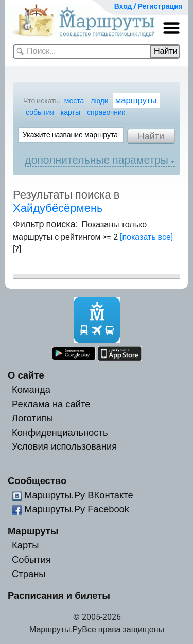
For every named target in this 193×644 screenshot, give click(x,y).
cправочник (106, 112)
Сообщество (37, 481)
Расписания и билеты (59, 595)
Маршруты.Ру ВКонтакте (79, 495)
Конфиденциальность (60, 432)
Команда (31, 390)
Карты (25, 545)
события (40, 112)
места (74, 101)
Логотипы (32, 418)
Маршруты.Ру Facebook (77, 509)
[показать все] (146, 237)
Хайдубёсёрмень (58, 208)
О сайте (26, 375)
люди (99, 101)
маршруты (136, 100)
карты (71, 112)
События (31, 559)
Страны (29, 574)
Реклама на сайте (51, 404)
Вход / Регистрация (148, 6)
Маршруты (33, 531)
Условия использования (64, 446)
